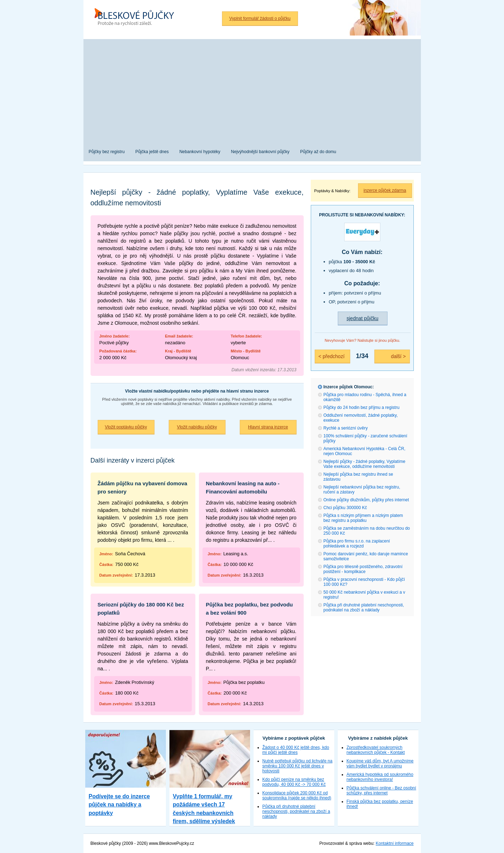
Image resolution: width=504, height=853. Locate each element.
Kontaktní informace (395, 843)
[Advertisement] (252, 89)
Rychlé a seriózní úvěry (346, 428)
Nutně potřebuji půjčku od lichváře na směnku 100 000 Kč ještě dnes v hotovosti (297, 766)
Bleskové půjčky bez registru (137, 18)
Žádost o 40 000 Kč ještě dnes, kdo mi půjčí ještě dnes (296, 750)
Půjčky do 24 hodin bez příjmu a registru (362, 407)
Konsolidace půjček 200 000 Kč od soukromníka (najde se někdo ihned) (297, 795)
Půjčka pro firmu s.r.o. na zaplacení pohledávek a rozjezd (357, 544)
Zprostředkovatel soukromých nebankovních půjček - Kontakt (376, 750)
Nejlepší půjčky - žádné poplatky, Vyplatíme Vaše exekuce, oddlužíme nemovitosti (365, 464)
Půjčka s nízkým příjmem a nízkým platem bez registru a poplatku (363, 518)
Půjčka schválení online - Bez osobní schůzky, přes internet (381, 790)
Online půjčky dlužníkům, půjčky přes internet (366, 500)
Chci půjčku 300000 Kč (345, 508)
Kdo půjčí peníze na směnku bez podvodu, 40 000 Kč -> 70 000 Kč (294, 782)
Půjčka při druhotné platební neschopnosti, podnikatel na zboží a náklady (364, 608)
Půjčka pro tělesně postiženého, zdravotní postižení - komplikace (363, 569)
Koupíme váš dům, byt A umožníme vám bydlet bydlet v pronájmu (380, 763)
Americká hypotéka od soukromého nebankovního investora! (380, 777)
